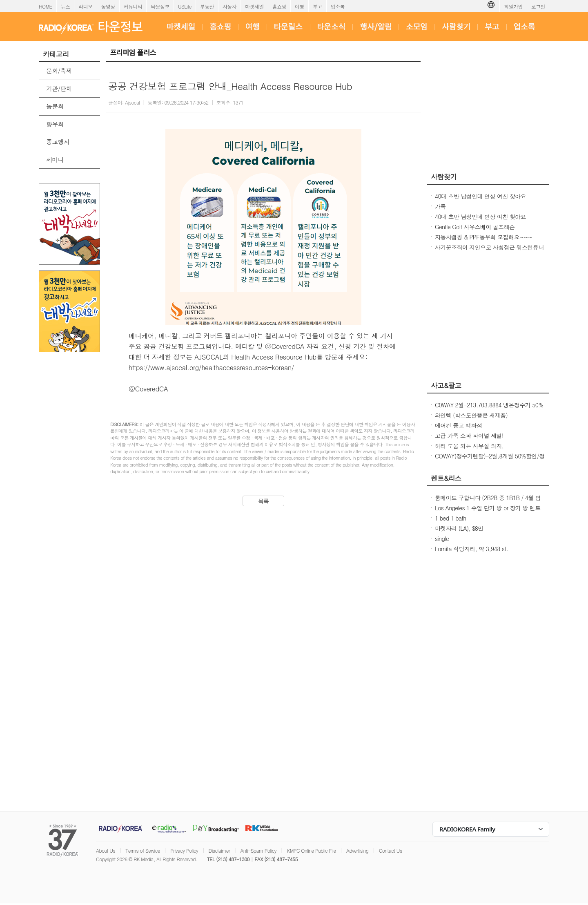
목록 (264, 501)
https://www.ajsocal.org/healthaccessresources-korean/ (211, 368)
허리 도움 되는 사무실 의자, (469, 446)
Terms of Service (143, 850)
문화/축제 (59, 70)
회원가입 (513, 6)
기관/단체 (59, 88)
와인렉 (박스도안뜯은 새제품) (471, 415)
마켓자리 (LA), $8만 (459, 528)
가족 (440, 206)
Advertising (357, 850)
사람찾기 (444, 177)
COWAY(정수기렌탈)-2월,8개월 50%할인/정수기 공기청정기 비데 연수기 (490, 460)
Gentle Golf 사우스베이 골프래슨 (475, 227)
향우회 (55, 124)
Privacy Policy (184, 850)
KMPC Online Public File (311, 850)
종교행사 (58, 142)
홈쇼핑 (279, 6)
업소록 (338, 6)
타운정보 (160, 6)
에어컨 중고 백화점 (458, 425)
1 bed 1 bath (451, 518)
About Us (106, 850)
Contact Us (391, 850)
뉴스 (66, 6)
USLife (185, 6)
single (442, 539)
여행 (300, 6)
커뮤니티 (133, 6)
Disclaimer (219, 850)
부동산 (207, 6)
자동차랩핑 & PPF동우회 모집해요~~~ (483, 237)
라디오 (85, 6)
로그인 (538, 6)
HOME (46, 6)
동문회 (55, 106)
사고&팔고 (446, 385)
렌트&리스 (446, 478)
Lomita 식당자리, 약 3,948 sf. (471, 549)
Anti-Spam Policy (258, 850)
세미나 (55, 160)
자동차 (229, 6)
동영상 (108, 6)
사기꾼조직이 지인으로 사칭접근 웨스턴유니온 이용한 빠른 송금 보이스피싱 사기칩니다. (489, 251)
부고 (317, 6)
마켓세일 (254, 6)
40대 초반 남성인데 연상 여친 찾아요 (480, 196)
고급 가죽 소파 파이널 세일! (469, 436)
